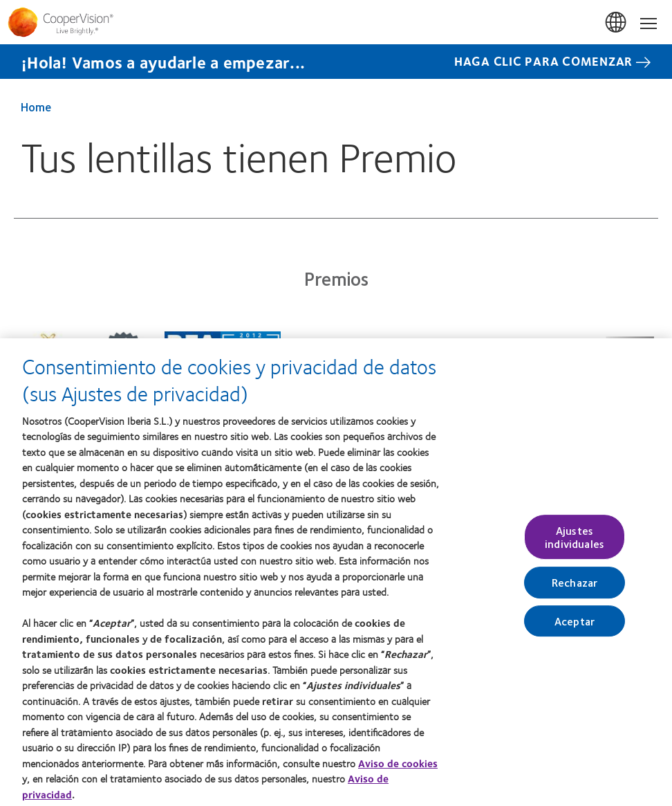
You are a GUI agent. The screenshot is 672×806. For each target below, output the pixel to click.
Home (36, 107)
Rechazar (575, 588)
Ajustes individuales (575, 542)
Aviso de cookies (398, 768)
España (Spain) (617, 23)
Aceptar (575, 626)
